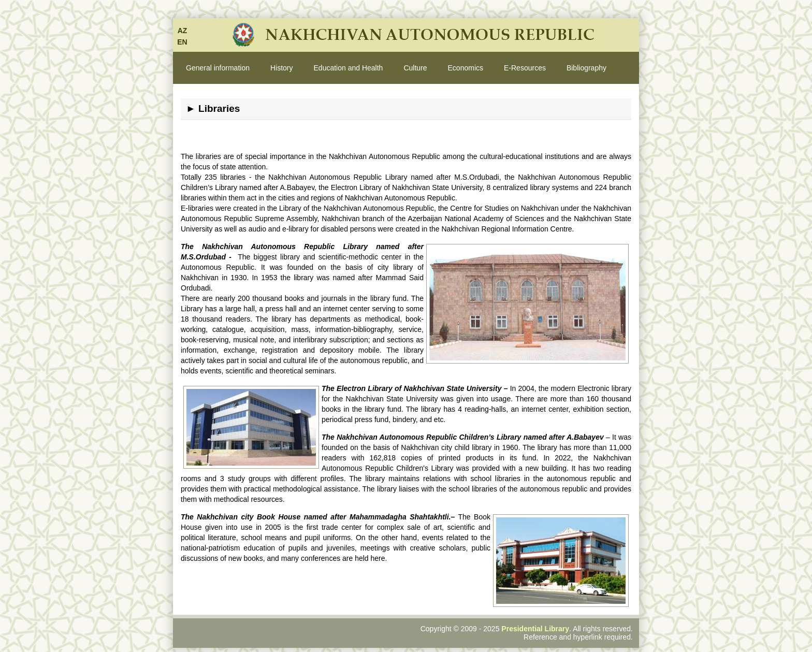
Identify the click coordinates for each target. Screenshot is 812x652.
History (282, 68)
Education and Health (349, 68)
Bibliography (586, 68)
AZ (183, 31)
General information (218, 68)
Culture (415, 68)
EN (182, 42)
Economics (466, 68)
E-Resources (525, 68)
